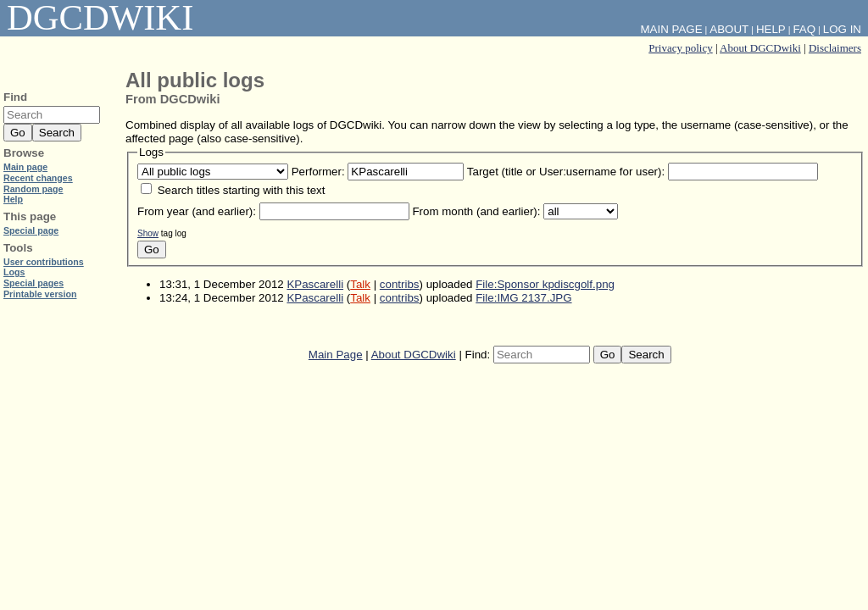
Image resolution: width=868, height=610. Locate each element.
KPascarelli (315, 284)
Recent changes (38, 178)
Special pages (33, 283)
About (729, 29)
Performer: (318, 172)
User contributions (44, 262)
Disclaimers (835, 48)
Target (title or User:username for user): (566, 172)
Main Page (336, 355)
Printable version (40, 294)
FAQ (804, 29)
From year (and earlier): (197, 211)
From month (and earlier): (476, 211)
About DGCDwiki (760, 48)
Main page (25, 167)
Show (148, 233)
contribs (400, 284)
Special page (31, 230)
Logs (14, 272)
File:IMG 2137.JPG (523, 298)
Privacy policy (680, 48)
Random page (33, 189)
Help (771, 29)
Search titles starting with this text (242, 190)
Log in (842, 29)
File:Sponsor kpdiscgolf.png (545, 284)
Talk (360, 284)
